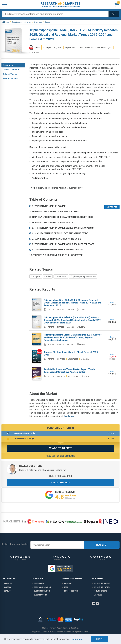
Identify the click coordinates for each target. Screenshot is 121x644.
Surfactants (61, 276)
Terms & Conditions (71, 628)
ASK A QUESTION (61, 483)
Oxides (48, 276)
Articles (98, 595)
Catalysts (36, 276)
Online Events (101, 591)
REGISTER (102, 545)
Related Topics (10, 74)
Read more (69, 416)
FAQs (66, 587)
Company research (42, 587)
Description (8, 65)
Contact (68, 583)
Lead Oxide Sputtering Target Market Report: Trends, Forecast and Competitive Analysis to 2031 (70, 371)
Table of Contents (11, 70)
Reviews (7, 591)
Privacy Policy (56, 628)
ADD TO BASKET (60, 448)
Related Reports (10, 78)
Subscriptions (40, 595)
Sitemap (45, 628)
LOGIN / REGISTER (71, 591)
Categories (39, 583)
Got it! (99, 639)
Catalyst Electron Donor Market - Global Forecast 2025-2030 (71, 353)
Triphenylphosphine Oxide (83, 276)
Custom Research (42, 591)
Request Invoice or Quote (60, 456)
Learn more (77, 639)
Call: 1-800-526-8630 (60, 476)
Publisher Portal (102, 587)
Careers (7, 587)
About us (8, 583)
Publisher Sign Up (102, 583)
